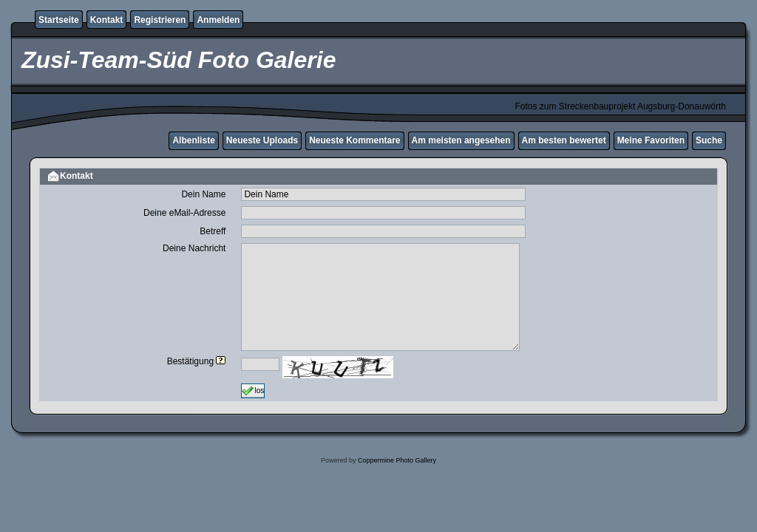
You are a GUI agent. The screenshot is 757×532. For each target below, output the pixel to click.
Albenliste (193, 140)
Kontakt (107, 20)
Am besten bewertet (564, 140)
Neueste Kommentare (354, 140)
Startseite (59, 20)
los (253, 391)
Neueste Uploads (262, 140)
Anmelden (218, 20)
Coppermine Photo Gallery (397, 460)
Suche (709, 140)
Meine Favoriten (651, 140)
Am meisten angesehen (461, 140)
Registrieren (160, 20)
